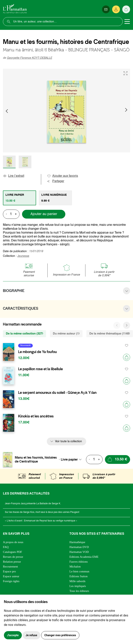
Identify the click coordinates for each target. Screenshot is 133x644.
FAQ (6, 547)
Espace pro (9, 571)
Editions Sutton (78, 576)
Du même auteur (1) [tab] (66, 334)
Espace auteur (11, 576)
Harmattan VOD (79, 552)
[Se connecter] (116, 9)
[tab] (20, 198)
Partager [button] (56, 181)
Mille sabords (77, 581)
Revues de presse (13, 557)
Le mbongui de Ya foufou (37, 352)
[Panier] (126, 9)
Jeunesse (23, 256)
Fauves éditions (79, 562)
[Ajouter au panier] (127, 357)
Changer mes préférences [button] (60, 635)
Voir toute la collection (68, 441)
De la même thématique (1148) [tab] (110, 334)
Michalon (75, 567)
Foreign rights (11, 581)
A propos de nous (13, 542)
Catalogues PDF (12, 552)
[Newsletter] (106, 9)
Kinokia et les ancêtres (36, 416)
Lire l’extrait (14, 176)
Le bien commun (79, 571)
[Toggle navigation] (127, 22)
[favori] (127, 346)
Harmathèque (77, 542)
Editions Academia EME (84, 557)
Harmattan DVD (79, 547)
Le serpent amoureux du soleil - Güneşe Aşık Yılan (57, 393)
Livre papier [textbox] (69, 459)
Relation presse (12, 562)
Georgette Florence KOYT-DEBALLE (29, 58)
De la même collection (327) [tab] (24, 334)
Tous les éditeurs (79, 591)
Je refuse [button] (31, 635)
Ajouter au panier (44, 214)
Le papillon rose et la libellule (40, 369)
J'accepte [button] (13, 635)
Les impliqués (78, 586)
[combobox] (72, 459)
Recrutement (10, 567)
